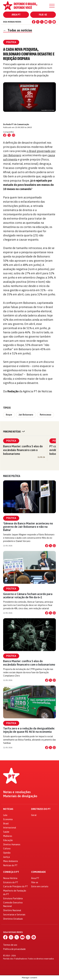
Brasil (6, 824)
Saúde (6, 832)
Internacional (10, 828)
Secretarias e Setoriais (14, 915)
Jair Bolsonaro (26, 415)
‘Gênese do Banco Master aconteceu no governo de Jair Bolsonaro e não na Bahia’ (28, 527)
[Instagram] (38, 22)
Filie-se (43, 15)
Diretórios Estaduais (13, 919)
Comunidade (38, 872)
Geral (34, 815)
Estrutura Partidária (13, 899)
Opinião (7, 853)
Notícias (8, 809)
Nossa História (10, 878)
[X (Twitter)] (42, 22)
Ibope (9, 415)
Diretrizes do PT (41, 809)
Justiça (6, 857)
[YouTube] (46, 22)
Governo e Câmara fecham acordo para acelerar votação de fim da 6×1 (28, 596)
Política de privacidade (14, 949)
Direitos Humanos (12, 844)
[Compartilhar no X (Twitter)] (9, 135)
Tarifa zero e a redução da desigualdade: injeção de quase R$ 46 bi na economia (29, 730)
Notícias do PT (10, 865)
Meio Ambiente (11, 861)
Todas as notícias (18, 30)
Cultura (7, 849)
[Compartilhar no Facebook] (5, 135)
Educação (8, 840)
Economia (8, 819)
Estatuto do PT (11, 882)
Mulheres (8, 836)
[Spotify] (54, 22)
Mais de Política (12, 476)
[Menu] (52, 6)
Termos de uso (10, 945)
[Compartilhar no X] (51, 546)
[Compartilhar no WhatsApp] (14, 135)
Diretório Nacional (12, 910)
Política (11, 441)
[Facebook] (34, 22)
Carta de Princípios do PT (15, 886)
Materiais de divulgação (20, 796)
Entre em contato (40, 886)
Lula (5, 815)
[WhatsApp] (50, 22)
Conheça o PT (11, 872)
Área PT (16, 15)
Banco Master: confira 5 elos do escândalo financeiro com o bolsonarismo (23, 450)
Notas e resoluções (17, 792)
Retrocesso (46, 415)
